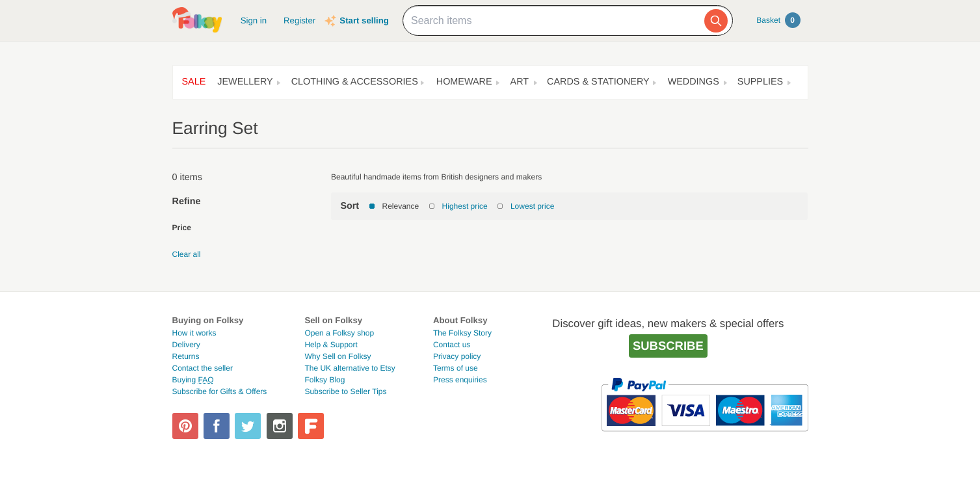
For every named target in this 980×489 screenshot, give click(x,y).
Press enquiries (460, 380)
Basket (778, 20)
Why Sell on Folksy (338, 356)
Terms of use (456, 368)
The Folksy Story (462, 333)
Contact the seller (203, 368)
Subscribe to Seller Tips (345, 391)
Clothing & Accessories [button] (355, 82)
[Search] (716, 21)
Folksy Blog (324, 380)
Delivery (186, 345)
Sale (194, 82)
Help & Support (331, 345)
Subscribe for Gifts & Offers (220, 391)
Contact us (452, 345)
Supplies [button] (760, 82)
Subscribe (668, 346)
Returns (186, 356)
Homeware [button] (464, 82)
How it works (194, 333)
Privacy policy (457, 356)
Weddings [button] (694, 82)
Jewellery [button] (245, 82)
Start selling (364, 20)
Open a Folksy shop (339, 333)
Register (299, 20)
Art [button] (520, 82)
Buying (193, 380)
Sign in (254, 20)
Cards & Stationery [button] (598, 82)
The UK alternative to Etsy (350, 368)
